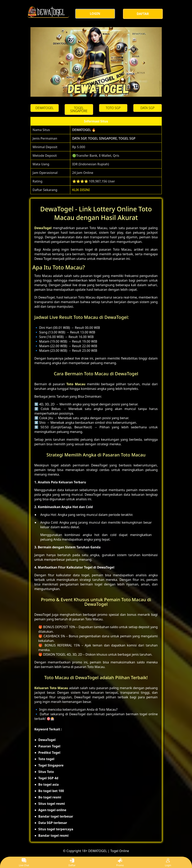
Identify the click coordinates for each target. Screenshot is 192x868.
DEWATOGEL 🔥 (84, 130)
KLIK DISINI (81, 190)
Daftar (72, 863)
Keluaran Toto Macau (51, 688)
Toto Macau (76, 384)
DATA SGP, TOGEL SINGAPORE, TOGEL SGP (104, 138)
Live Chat (24, 863)
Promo (120, 863)
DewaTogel (43, 228)
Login (168, 863)
